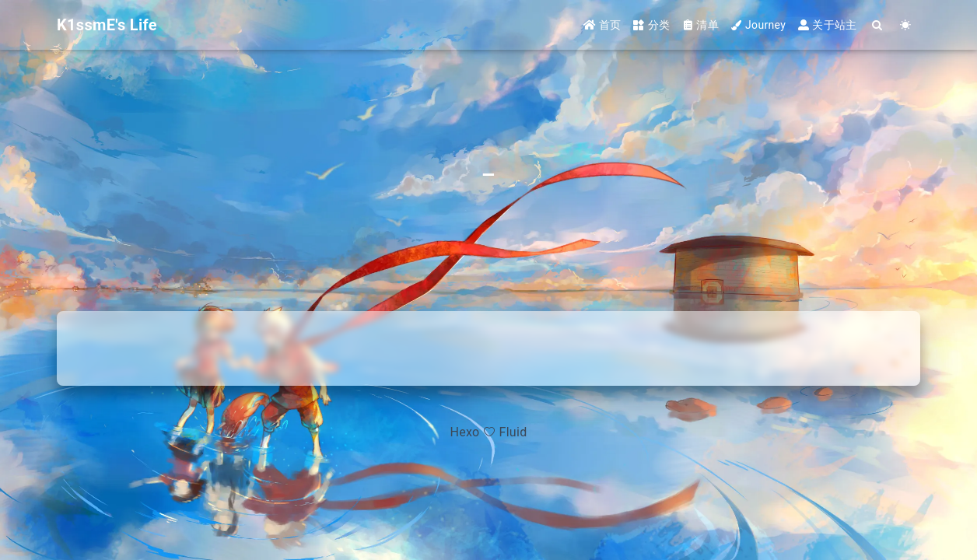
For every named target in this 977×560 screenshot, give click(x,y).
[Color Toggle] (906, 25)
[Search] (878, 25)
